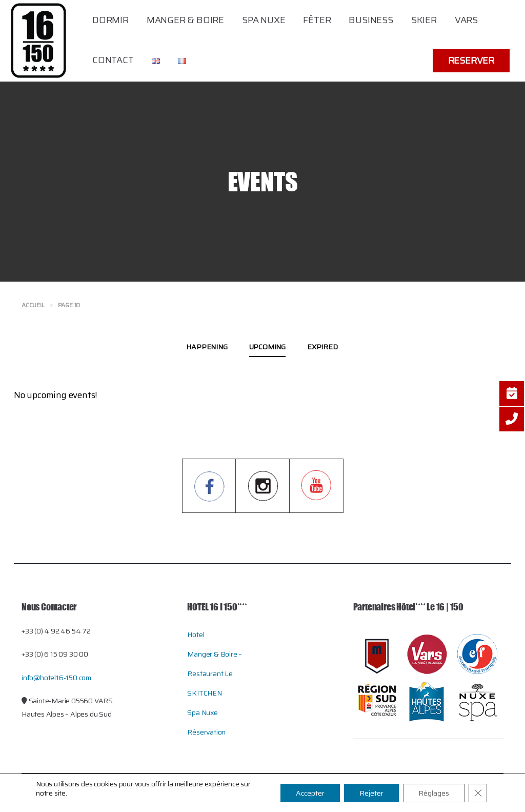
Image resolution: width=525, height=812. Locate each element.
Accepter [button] (310, 793)
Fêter (317, 20)
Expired (322, 347)
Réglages (434, 793)
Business (371, 20)
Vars (466, 20)
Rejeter (371, 793)
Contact (113, 60)
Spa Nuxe (264, 20)
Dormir (110, 20)
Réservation (206, 732)
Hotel (196, 635)
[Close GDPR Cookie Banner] (478, 793)
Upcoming (267, 347)
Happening (207, 347)
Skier (424, 20)
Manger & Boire (185, 20)
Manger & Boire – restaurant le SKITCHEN (215, 674)
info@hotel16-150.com (56, 678)
